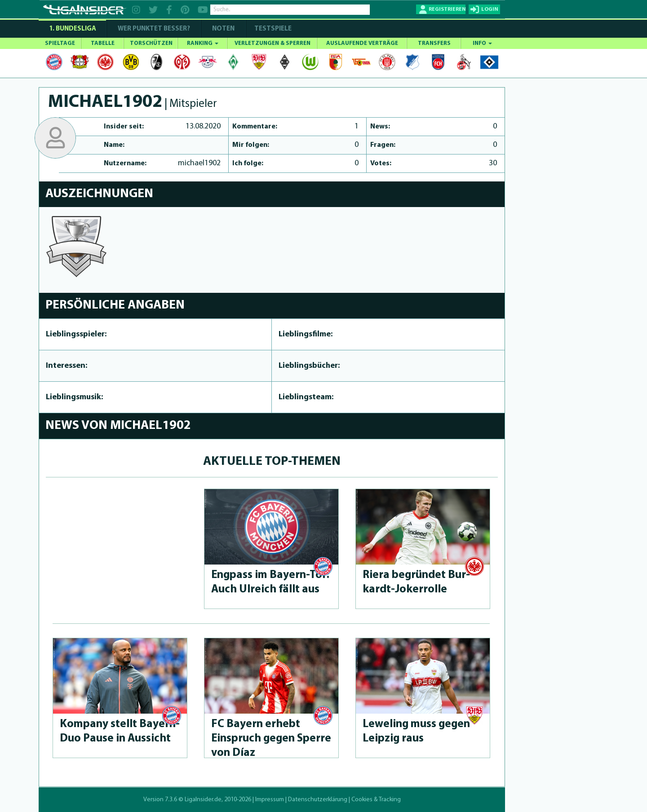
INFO (482, 43)
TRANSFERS (434, 43)
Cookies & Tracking (376, 800)
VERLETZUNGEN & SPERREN (273, 43)
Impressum (270, 800)
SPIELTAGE (60, 43)
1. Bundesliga (73, 29)
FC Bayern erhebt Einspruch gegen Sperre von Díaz (271, 739)
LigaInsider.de (203, 800)
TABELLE (103, 43)
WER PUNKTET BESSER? (154, 29)
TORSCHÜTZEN (151, 43)
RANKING (203, 43)
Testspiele (272, 29)
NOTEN (223, 29)
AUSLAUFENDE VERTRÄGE (362, 43)
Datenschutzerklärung (318, 800)
